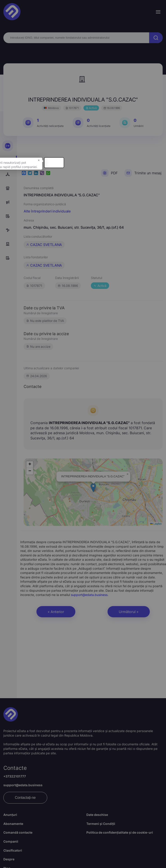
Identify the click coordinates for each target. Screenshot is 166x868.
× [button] (94, 170)
